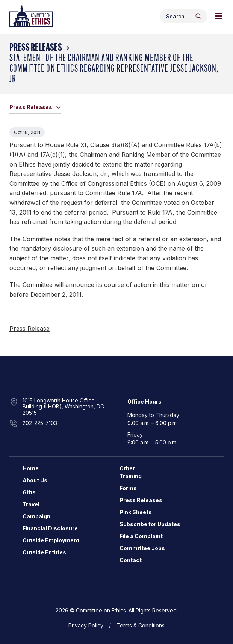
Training (131, 476)
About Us (35, 480)
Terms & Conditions (141, 625)
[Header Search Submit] (198, 16)
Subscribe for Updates (150, 524)
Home (31, 468)
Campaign (36, 516)
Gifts (29, 492)
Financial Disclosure (50, 528)
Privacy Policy (86, 625)
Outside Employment (51, 540)
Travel (31, 504)
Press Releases (36, 48)
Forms (128, 488)
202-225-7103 (40, 423)
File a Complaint (141, 536)
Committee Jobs (142, 548)
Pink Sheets (136, 512)
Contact (131, 560)
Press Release (30, 329)
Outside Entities (44, 552)
